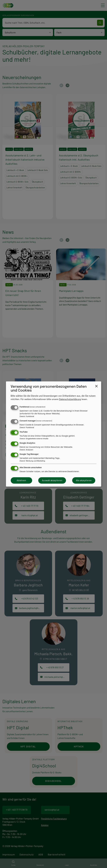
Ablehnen (21, 480)
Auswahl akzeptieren (52, 480)
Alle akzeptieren (84, 480)
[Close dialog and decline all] (96, 386)
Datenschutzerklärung (70, 399)
